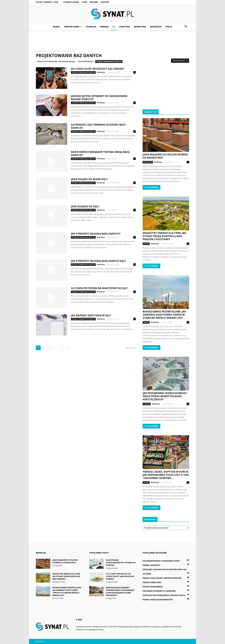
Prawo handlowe (152, 582)
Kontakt (105, 2)
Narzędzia (156, 27)
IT (114, 27)
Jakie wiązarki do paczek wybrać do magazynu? (165, 156)
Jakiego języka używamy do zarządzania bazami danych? (99, 98)
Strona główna (71, 2)
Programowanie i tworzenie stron (161, 561)
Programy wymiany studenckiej (159, 591)
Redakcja (101, 72)
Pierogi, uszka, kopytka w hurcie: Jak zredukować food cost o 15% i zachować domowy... (166, 475)
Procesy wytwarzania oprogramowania (56, 61)
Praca (169, 27)
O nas (84, 2)
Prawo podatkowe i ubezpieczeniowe (162, 578)
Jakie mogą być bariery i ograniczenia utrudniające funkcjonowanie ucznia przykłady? (120, 591)
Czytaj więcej (151, 187)
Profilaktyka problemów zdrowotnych (164, 595)
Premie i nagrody (151, 565)
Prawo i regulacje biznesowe (158, 600)
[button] (186, 27)
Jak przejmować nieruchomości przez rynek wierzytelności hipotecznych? (165, 396)
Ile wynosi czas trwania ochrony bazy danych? (98, 126)
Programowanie (86, 61)
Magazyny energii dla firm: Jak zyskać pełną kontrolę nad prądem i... (67, 576)
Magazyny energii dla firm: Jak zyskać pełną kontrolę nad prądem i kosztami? (164, 236)
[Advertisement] (113, 40)
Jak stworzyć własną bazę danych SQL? (98, 261)
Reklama (94, 2)
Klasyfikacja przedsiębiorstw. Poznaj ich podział (121, 563)
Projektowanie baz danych (109, 61)
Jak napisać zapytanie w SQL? (91, 315)
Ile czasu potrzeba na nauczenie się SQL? (99, 288)
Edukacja (91, 27)
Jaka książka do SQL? (85, 206)
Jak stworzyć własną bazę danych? (96, 234)
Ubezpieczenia (73, 27)
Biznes (56, 27)
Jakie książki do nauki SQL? (89, 179)
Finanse (104, 27)
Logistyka (124, 27)
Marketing (140, 27)
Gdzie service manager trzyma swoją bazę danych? (100, 154)
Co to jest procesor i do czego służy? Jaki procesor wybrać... (120, 576)
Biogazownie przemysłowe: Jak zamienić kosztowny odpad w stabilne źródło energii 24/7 (164, 315)
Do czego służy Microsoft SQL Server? (97, 69)
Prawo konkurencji (153, 587)
